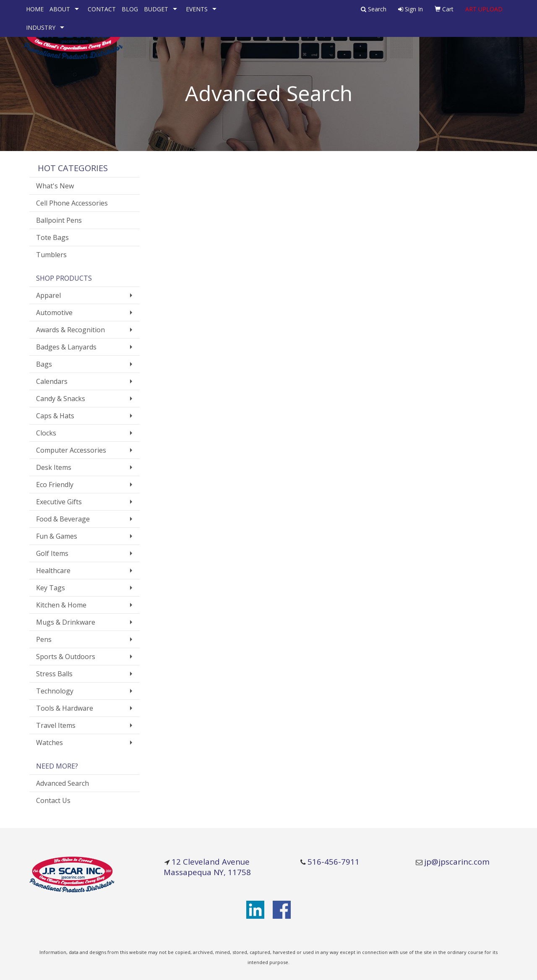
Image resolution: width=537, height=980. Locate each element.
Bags (44, 364)
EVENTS (197, 9)
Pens (44, 639)
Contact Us (53, 800)
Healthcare (53, 571)
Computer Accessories (71, 450)
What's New (55, 186)
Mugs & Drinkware (66, 622)
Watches (50, 743)
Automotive (54, 313)
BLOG (130, 9)
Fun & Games (57, 536)
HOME (35, 9)
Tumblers (51, 255)
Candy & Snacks (61, 399)
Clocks (46, 433)
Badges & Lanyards (66, 347)
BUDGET (156, 9)
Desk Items (54, 467)
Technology (55, 691)
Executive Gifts (59, 502)
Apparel (48, 295)
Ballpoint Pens (59, 220)
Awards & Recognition (70, 330)
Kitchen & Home (61, 605)
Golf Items (52, 553)
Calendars (52, 381)
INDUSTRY (41, 27)
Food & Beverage (63, 519)
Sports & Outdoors (66, 657)
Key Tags (51, 588)
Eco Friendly (55, 485)
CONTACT (102, 9)
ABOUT (60, 9)
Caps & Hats (55, 416)
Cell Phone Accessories (72, 203)
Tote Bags (52, 237)
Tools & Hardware (65, 708)
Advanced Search (63, 783)
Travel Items (56, 725)
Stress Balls (54, 674)
